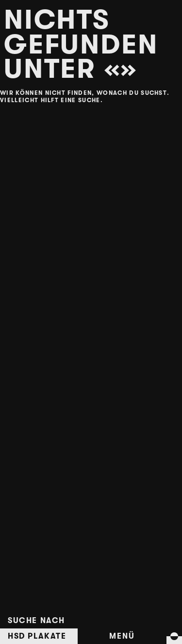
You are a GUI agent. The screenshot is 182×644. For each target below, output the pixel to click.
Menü (122, 636)
